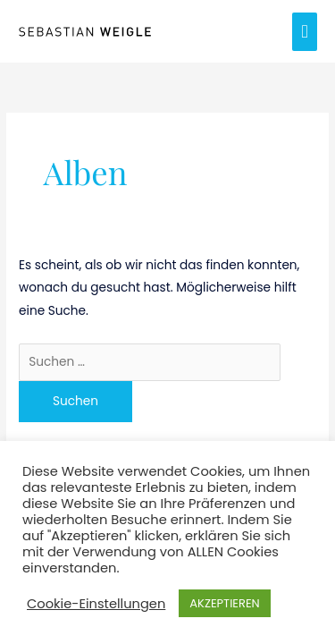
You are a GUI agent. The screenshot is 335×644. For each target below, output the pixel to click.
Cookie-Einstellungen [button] (96, 604)
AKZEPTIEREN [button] (224, 603)
